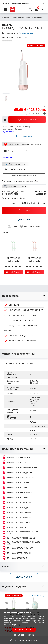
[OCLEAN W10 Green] (14, 602)
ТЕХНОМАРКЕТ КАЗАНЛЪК (16, 488)
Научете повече (8, 132)
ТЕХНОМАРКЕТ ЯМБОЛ (14, 558)
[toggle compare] (13, 226)
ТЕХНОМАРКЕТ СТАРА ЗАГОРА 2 (18, 548)
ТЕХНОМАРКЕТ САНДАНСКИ (17, 518)
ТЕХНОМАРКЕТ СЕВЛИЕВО (16, 523)
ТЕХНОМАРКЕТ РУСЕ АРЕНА (16, 513)
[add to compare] (8, 603)
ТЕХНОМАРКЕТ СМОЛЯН (15, 528)
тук (15, 624)
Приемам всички (24, 630)
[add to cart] (14, 272)
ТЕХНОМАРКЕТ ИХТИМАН (16, 483)
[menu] (6, 9)
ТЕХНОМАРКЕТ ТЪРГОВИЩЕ (17, 553)
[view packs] (24, 119)
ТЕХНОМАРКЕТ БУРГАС (14, 462)
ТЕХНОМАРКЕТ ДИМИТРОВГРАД (18, 478)
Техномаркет (26, 33)
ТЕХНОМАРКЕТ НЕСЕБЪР (15, 498)
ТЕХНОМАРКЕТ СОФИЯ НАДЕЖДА (19, 538)
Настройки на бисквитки (24, 640)
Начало (5, 17)
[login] (42, 9)
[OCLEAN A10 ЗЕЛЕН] (35, 602)
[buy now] (24, 210)
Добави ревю (24, 577)
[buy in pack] (24, 219)
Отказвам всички (24, 635)
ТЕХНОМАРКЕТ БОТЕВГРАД (16, 457)
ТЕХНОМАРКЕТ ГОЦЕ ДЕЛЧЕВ (17, 473)
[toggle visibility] (24, 296)
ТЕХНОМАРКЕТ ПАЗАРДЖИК (17, 503)
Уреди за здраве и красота (20, 17)
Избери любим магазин (14, 169)
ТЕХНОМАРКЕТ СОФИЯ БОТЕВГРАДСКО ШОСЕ (21, 533)
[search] (30, 9)
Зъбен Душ (35, 393)
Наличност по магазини (24, 176)
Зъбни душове (38, 17)
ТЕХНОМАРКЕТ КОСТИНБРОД (17, 493)
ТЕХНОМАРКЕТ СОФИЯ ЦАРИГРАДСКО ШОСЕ (21, 543)
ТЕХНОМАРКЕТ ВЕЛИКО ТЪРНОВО (19, 468)
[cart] (36, 9)
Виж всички (7, 158)
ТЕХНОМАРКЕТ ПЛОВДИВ (16, 508)
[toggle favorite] (30, 226)
